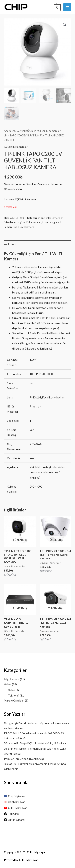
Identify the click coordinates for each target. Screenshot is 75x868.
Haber (8, 684)
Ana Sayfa (9, 131)
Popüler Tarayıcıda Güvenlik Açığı (24, 759)
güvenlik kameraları (30, 222)
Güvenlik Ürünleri (27, 131)
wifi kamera (28, 227)
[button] (65, 25)
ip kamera (48, 222)
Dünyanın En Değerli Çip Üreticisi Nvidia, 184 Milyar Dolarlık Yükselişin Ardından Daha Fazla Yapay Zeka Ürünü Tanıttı (35, 748)
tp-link (17, 227)
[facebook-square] (37, 796)
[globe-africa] (37, 814)
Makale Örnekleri (14, 700)
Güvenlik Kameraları (50, 131)
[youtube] (37, 808)
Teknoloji (14, 695)
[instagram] (37, 802)
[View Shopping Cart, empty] (57, 7)
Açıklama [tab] (10, 244)
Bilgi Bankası (12, 679)
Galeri (11, 690)
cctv (16, 222)
